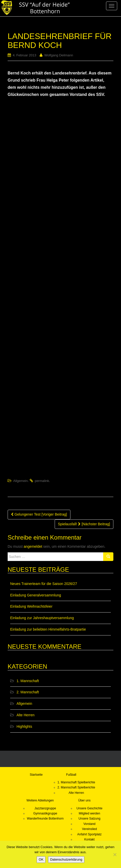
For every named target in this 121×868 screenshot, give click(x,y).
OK (41, 859)
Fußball (71, 775)
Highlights (24, 726)
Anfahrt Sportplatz (89, 834)
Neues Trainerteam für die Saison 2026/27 (44, 584)
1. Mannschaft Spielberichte (76, 782)
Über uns (84, 800)
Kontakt (89, 839)
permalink (42, 481)
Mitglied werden (89, 813)
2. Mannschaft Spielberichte (76, 787)
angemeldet (33, 546)
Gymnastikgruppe (45, 813)
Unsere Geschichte (89, 808)
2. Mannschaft (28, 692)
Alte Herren (26, 715)
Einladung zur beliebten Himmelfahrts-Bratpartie (48, 629)
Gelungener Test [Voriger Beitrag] (39, 514)
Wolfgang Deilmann (59, 55)
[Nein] (115, 854)
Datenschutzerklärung (66, 859)
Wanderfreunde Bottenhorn (45, 819)
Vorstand (89, 824)
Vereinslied (89, 829)
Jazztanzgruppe (45, 808)
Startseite (36, 775)
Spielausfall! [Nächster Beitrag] (84, 524)
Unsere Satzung (89, 819)
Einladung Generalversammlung (36, 595)
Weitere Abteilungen (40, 800)
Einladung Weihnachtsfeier (31, 606)
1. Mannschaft (28, 681)
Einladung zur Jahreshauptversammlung (42, 618)
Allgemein (20, 481)
